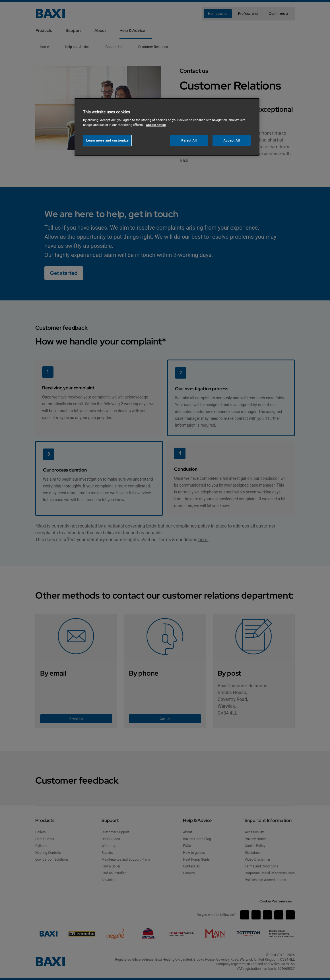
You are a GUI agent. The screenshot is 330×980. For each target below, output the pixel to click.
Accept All (232, 140)
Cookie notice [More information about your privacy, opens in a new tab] (156, 125)
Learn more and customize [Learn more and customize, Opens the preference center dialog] (107, 140)
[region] (167, 127)
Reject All (189, 140)
